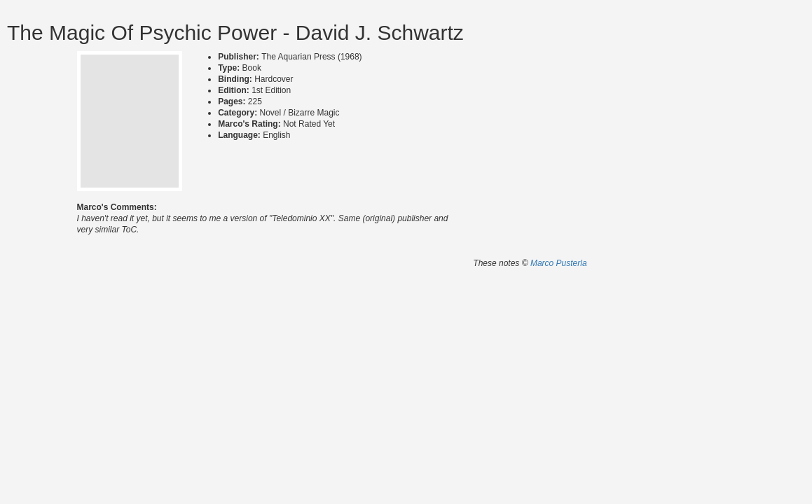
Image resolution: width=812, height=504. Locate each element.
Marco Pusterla (559, 263)
